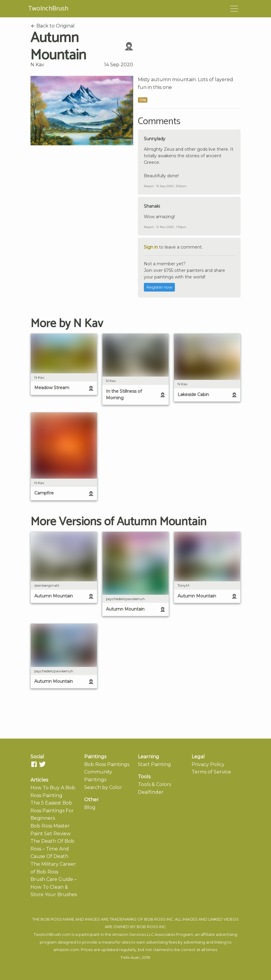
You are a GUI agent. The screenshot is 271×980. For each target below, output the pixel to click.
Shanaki (152, 206)
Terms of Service (211, 772)
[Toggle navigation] (234, 9)
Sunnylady (155, 139)
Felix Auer (130, 957)
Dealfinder (151, 792)
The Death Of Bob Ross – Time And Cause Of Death (52, 849)
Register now (159, 287)
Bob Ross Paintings (107, 764)
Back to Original (53, 26)
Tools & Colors (154, 784)
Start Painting (154, 764)
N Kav (37, 65)
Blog (90, 807)
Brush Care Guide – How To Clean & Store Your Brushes (54, 887)
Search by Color (103, 787)
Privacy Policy (208, 764)
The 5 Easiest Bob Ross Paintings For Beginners (52, 810)
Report (149, 186)
